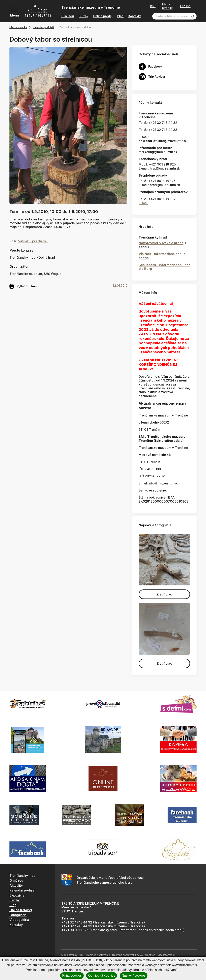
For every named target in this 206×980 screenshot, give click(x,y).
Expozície (17, 895)
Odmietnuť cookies (102, 975)
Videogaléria (19, 920)
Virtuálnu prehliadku (33, 241)
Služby (83, 16)
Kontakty (135, 16)
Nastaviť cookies (134, 975)
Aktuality (16, 885)
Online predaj (103, 16)
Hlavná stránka (18, 27)
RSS (153, 6)
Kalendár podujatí (43, 27)
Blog (120, 16)
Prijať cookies (72, 975)
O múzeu (68, 16)
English (185, 6)
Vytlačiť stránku (23, 286)
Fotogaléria (18, 915)
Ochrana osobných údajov (128, 955)
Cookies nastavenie (98, 955)
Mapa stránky (167, 6)
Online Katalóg (21, 910)
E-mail (143, 203)
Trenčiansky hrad (23, 876)
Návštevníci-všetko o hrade (161, 243)
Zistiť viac (164, 594)
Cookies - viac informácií (160, 955)
